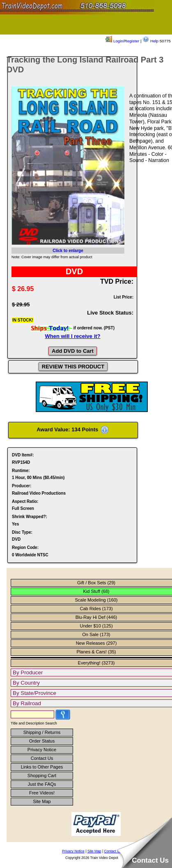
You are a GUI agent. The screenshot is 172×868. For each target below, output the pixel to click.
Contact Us (42, 758)
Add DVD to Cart (73, 351)
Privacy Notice (42, 750)
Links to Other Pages (42, 767)
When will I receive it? (72, 336)
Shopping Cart (42, 775)
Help (150, 41)
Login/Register (122, 41)
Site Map (42, 801)
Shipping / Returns (42, 732)
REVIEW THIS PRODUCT (73, 367)
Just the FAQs (42, 784)
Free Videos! (42, 793)
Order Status (42, 741)
